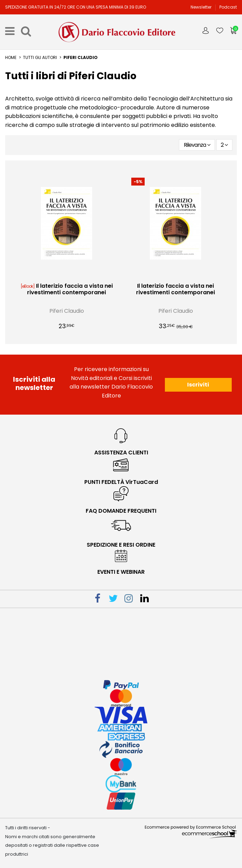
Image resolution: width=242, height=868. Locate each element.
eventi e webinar (121, 572)
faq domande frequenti (121, 511)
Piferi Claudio (67, 311)
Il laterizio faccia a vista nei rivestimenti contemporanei (70, 289)
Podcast (228, 7)
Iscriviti (198, 385)
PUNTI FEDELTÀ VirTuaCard (121, 482)
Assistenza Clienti (121, 453)
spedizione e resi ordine (121, 545)
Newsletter (202, 7)
